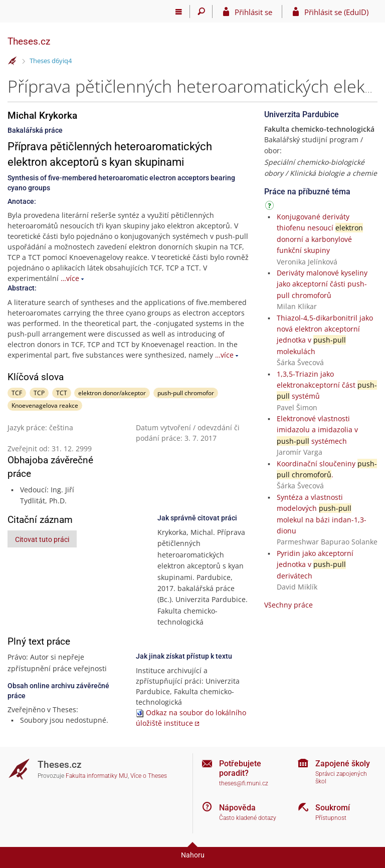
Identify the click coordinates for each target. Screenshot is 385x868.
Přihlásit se (253, 12)
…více (70, 278)
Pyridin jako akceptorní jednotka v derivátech (315, 564)
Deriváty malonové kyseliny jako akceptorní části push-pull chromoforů (322, 284)
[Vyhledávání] (201, 12)
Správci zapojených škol (341, 778)
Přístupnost (331, 818)
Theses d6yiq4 (51, 61)
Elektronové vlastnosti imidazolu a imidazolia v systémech (317, 430)
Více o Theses (149, 776)
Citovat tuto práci (42, 539)
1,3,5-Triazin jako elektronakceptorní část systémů (327, 385)
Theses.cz (29, 41)
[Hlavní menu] (179, 12)
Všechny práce (288, 605)
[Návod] (271, 207)
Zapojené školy (343, 764)
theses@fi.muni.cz (244, 783)
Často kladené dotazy (248, 818)
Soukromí (333, 808)
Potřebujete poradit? (240, 768)
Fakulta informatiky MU (97, 776)
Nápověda (237, 808)
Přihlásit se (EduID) (336, 12)
